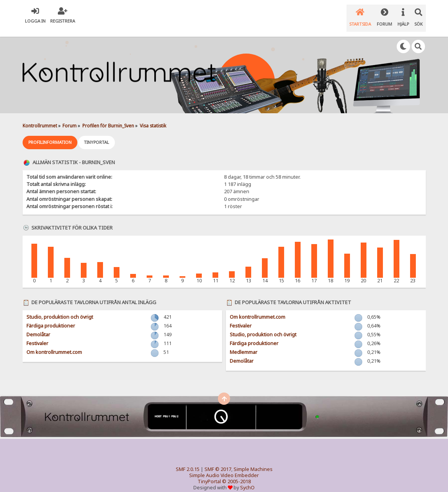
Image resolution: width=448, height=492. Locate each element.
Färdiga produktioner (51, 317)
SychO (247, 479)
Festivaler (37, 335)
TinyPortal (209, 473)
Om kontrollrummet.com (54, 344)
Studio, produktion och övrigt (60, 309)
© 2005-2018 (236, 473)
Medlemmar (244, 344)
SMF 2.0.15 (188, 461)
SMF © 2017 (218, 461)
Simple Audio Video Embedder (224, 467)
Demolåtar (38, 326)
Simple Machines (253, 461)
